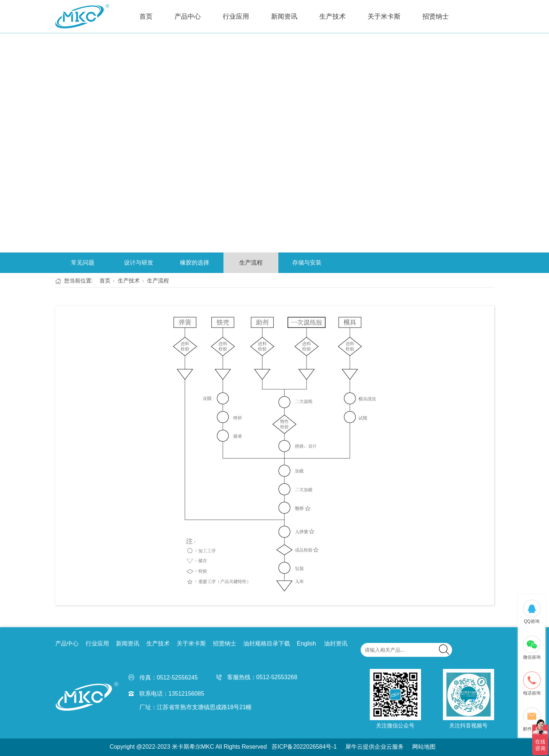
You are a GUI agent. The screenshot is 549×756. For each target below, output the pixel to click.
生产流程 (251, 263)
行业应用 (236, 16)
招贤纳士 (436, 16)
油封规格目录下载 (267, 643)
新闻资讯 (284, 16)
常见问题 (83, 263)
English (307, 643)
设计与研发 (139, 263)
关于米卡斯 (384, 16)
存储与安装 (307, 263)
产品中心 (188, 16)
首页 (146, 16)
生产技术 (332, 16)
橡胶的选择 (195, 263)
